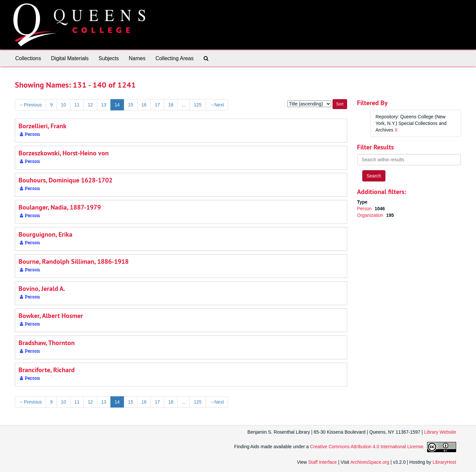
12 (90, 105)
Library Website (440, 432)
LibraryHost (444, 462)
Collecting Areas (175, 58)
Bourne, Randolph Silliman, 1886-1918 (74, 261)
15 (131, 105)
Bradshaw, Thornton (47, 343)
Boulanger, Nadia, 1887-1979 (60, 207)
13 (104, 105)
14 (117, 105)
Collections (28, 58)
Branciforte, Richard (47, 370)
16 (144, 105)
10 (63, 105)
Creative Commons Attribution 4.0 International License (367, 447)
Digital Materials (70, 58)
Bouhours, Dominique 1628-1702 (65, 180)
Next (217, 105)
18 (171, 105)
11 (77, 105)
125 (198, 105)
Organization (371, 215)
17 (157, 105)
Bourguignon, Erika (45, 234)
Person (365, 209)
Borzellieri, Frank (42, 126)
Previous (30, 105)
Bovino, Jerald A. (42, 289)
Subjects (109, 58)
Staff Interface (322, 462)
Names (137, 58)
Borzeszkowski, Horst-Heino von (64, 153)
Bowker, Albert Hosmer (51, 316)
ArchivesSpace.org (370, 462)
